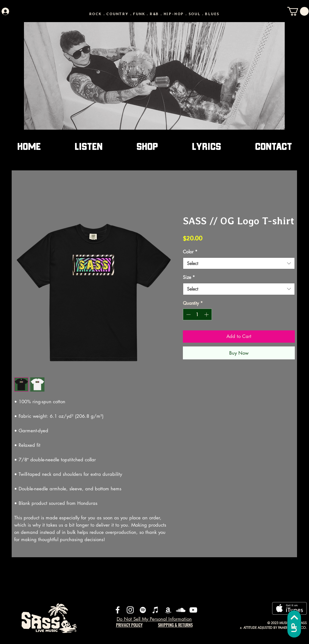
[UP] (294, 624)
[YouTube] (193, 610)
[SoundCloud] (181, 610)
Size (189, 277)
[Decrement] (188, 314)
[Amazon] (168, 610)
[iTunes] (155, 610)
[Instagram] (130, 610)
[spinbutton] (197, 314)
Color (190, 252)
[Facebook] (118, 610)
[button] (298, 11)
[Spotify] (143, 610)
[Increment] (207, 314)
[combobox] (239, 263)
